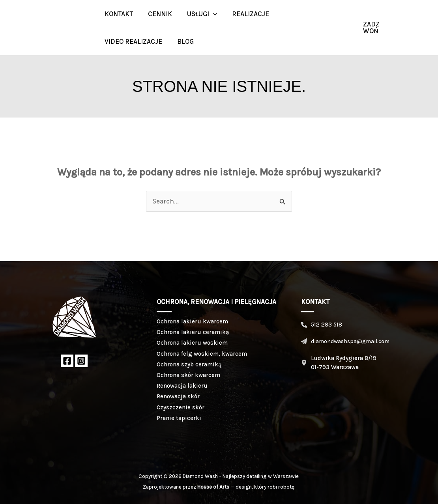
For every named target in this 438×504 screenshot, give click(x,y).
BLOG (183, 41)
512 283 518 (327, 325)
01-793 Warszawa (335, 367)
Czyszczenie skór (181, 407)
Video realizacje (133, 41)
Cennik (158, 14)
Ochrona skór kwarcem (188, 375)
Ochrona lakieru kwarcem (192, 321)
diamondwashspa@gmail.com (350, 341)
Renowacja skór (178, 396)
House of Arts (213, 487)
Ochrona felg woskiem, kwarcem (202, 354)
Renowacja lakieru (182, 386)
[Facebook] (67, 361)
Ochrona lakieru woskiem (192, 343)
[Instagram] (420, 28)
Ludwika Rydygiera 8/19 (344, 358)
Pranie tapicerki (179, 418)
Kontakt (118, 14)
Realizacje (245, 14)
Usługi (198, 14)
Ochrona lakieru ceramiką (193, 332)
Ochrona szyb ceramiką (189, 364)
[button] (209, 14)
